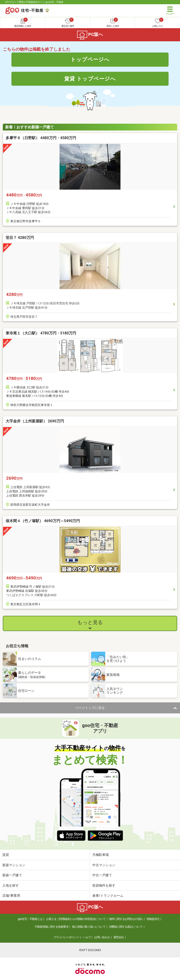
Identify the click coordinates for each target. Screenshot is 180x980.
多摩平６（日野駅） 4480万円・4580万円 (41, 138)
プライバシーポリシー (66, 937)
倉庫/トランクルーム (108, 896)
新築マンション (14, 865)
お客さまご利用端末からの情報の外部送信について (76, 919)
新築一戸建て (12, 875)
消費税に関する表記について (126, 927)
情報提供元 (153, 919)
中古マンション (104, 865)
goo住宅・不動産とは (30, 919)
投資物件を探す (104, 885)
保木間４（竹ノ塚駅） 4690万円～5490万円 (43, 521)
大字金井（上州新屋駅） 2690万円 (35, 421)
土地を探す (11, 885)
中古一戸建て (102, 875)
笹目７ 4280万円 (20, 238)
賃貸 (6, 855)
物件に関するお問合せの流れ (126, 919)
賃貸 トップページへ (90, 79)
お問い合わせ (102, 937)
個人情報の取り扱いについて (89, 927)
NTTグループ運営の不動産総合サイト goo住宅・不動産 (34, 2)
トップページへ (90, 59)
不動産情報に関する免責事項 (51, 927)
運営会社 (119, 937)
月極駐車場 (101, 855)
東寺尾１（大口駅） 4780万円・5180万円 (41, 333)
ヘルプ (87, 937)
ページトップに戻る (90, 708)
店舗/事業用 (11, 896)
